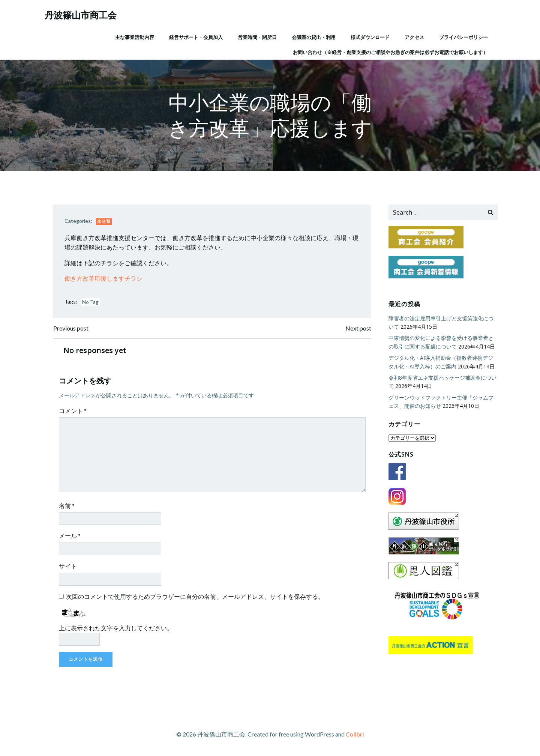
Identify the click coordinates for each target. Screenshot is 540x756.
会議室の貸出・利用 (314, 37)
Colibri (355, 734)
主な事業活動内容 (135, 37)
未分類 (104, 221)
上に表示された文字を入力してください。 (116, 628)
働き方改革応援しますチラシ (103, 278)
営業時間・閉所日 (257, 37)
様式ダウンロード (370, 37)
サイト (68, 566)
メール (70, 536)
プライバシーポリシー (463, 37)
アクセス (414, 37)
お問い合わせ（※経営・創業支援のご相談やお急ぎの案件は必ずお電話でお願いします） (390, 52)
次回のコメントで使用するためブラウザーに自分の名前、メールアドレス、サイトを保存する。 (195, 596)
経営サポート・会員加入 (196, 37)
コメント (73, 411)
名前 (67, 506)
